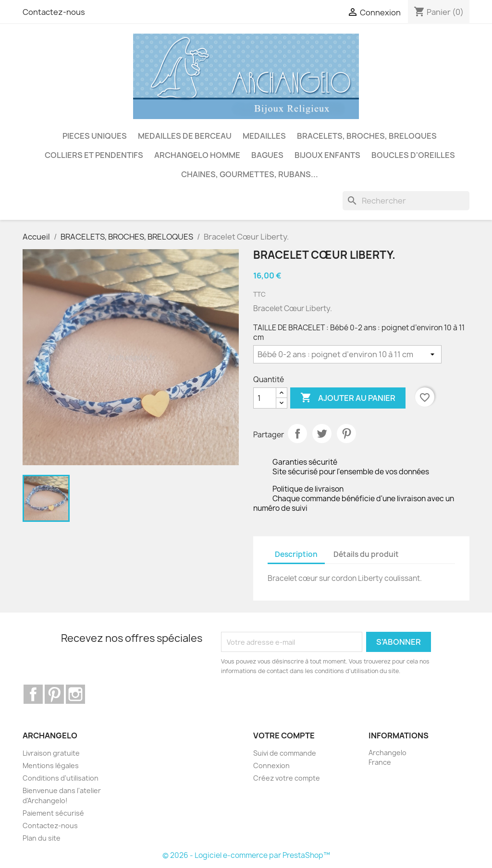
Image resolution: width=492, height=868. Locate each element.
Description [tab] (296, 554)
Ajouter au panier (348, 398)
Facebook (33, 694)
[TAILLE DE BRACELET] (347, 354)
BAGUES (267, 155)
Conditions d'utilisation (61, 778)
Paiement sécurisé (53, 813)
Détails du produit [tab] (366, 554)
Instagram (75, 694)
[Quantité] (265, 398)
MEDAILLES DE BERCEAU (185, 136)
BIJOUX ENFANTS (327, 155)
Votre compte (284, 735)
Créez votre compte (287, 778)
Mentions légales (51, 766)
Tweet (322, 434)
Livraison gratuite (51, 753)
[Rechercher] (406, 201)
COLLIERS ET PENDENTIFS (94, 155)
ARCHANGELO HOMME (197, 155)
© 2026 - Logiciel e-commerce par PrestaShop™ (246, 855)
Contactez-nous (54, 12)
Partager (297, 434)
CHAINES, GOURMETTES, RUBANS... (250, 174)
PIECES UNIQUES (95, 136)
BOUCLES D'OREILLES (413, 155)
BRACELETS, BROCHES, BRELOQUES (367, 136)
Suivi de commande (285, 753)
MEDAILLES (264, 136)
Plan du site (42, 838)
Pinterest (346, 434)
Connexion (271, 766)
